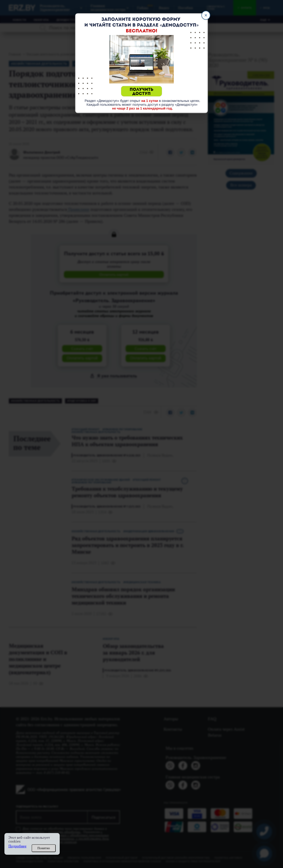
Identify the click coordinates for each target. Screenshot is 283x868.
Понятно (44, 848)
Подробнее (17, 846)
